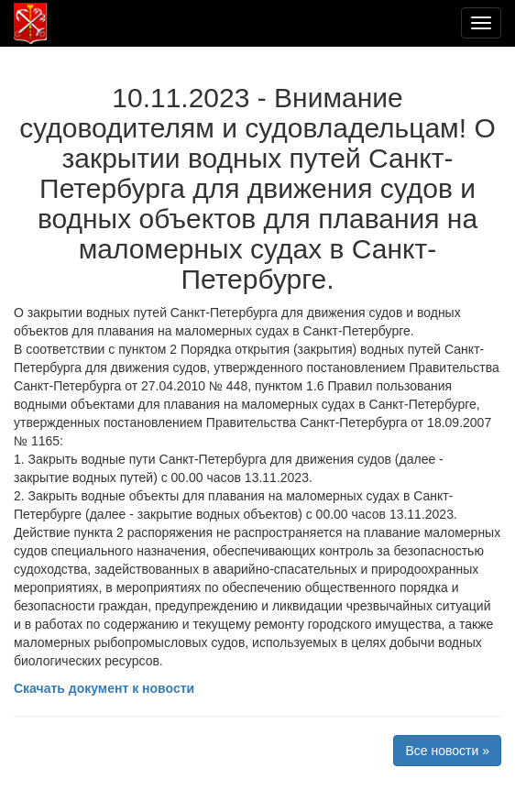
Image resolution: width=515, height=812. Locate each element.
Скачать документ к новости (104, 688)
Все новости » (447, 751)
